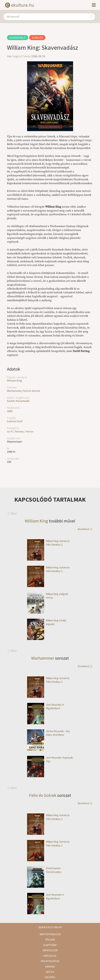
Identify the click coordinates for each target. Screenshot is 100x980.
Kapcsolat (50, 956)
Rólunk (50, 940)
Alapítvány (50, 945)
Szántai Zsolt (15, 421)
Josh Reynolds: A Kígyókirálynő (45, 707)
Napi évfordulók (50, 934)
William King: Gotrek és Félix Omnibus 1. (48, 569)
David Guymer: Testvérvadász (44, 870)
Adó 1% (50, 972)
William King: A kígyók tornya (48, 596)
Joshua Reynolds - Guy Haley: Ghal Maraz (48, 733)
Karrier (50, 967)
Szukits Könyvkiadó (18, 401)
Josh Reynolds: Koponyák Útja (50, 760)
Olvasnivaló (18, 38)
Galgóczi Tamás (21, 56)
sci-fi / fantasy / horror (20, 431)
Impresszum (50, 950)
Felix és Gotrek (31, 391)
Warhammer (14, 391)
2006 (10, 411)
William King (14, 380)
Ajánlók (37, 38)
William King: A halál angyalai (47, 622)
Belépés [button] (50, 977)
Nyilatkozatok (50, 961)
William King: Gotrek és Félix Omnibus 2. (48, 543)
